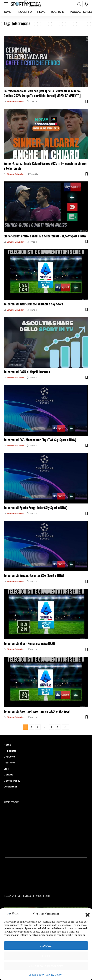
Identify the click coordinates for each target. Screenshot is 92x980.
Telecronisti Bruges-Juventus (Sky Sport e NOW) (34, 575)
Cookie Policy (36, 975)
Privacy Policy (54, 975)
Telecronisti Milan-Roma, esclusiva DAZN (29, 643)
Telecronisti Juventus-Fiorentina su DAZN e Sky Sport (37, 711)
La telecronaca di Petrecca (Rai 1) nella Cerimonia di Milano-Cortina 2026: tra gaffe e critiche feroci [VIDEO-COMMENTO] (42, 93)
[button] (86, 914)
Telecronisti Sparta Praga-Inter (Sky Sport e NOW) (35, 508)
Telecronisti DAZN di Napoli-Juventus (27, 372)
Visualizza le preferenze (46, 966)
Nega (46, 956)
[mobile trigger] (7, 4)
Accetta (46, 946)
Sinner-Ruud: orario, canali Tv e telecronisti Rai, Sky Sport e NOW (45, 236)
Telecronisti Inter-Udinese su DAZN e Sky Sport (33, 304)
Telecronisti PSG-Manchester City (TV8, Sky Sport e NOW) (40, 440)
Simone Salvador (15, 101)
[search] (79, 4)
